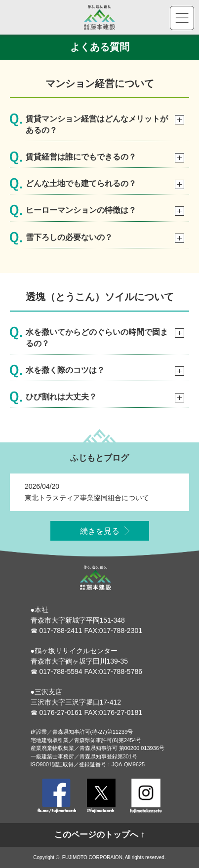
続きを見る (100, 536)
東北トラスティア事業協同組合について (87, 503)
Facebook (57, 796)
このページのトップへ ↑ (99, 835)
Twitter (101, 796)
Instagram (146, 796)
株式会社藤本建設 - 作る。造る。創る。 (100, 17)
